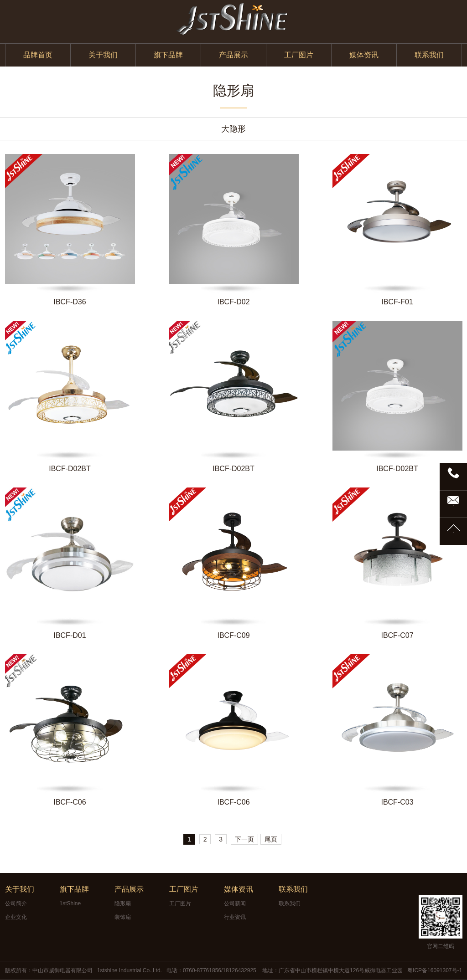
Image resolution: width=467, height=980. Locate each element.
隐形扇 (123, 903)
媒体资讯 (364, 55)
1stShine (70, 903)
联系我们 (429, 55)
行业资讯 (235, 917)
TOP (453, 532)
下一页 (244, 839)
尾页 (271, 839)
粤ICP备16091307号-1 (435, 970)
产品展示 (233, 55)
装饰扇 (123, 917)
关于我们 (103, 55)
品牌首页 (38, 55)
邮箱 (453, 505)
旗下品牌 (168, 55)
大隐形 (233, 129)
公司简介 (16, 903)
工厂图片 (299, 55)
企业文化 (16, 917)
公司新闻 (235, 903)
